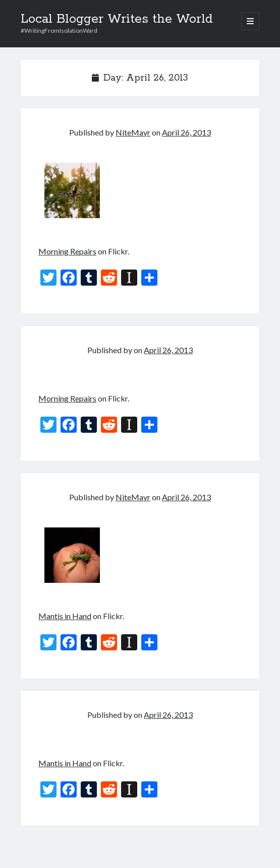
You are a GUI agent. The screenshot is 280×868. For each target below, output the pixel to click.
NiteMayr (133, 132)
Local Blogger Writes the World (117, 19)
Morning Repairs (67, 251)
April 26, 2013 (186, 132)
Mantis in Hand (65, 616)
